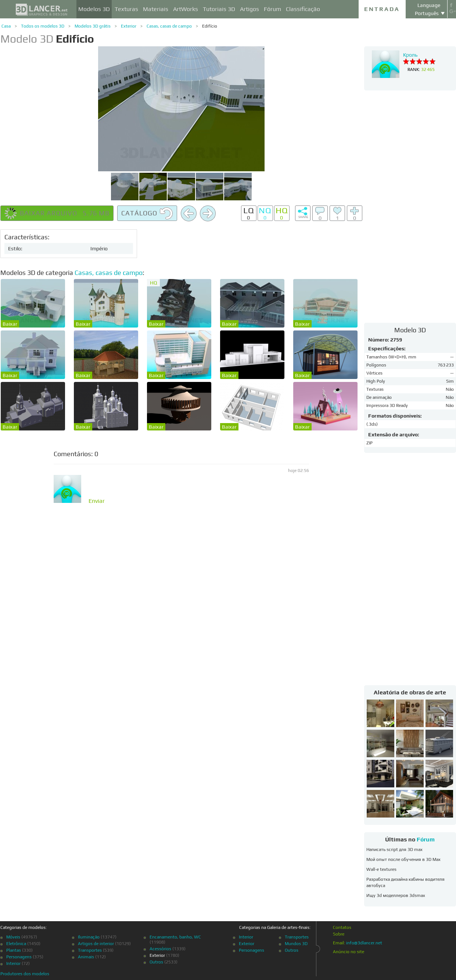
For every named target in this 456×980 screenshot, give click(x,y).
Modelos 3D (94, 9)
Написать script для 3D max (394, 850)
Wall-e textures (381, 869)
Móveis (13, 937)
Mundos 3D (296, 944)
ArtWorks (186, 9)
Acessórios (160, 949)
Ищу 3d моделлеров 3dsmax (396, 895)
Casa (6, 26)
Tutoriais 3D (219, 9)
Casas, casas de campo (169, 26)
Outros (156, 962)
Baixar (10, 324)
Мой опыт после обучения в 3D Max (403, 859)
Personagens (19, 957)
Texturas (126, 9)
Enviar (97, 501)
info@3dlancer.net (364, 943)
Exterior (129, 26)
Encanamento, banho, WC (175, 937)
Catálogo (147, 214)
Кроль (410, 55)
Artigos (249, 9)
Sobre (339, 934)
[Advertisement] (410, 206)
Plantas (14, 950)
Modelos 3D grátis (93, 26)
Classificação (303, 9)
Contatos (342, 927)
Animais (86, 957)
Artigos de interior (96, 944)
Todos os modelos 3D (43, 26)
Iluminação (89, 937)
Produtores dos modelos (25, 974)
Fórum (272, 9)
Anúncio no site (349, 952)
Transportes (90, 950)
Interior (13, 963)
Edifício (210, 26)
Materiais (156, 9)
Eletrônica (16, 944)
